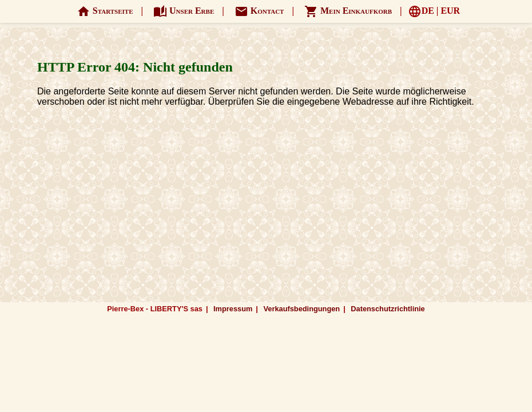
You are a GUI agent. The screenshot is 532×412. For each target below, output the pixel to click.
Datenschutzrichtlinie (388, 309)
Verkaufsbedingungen (301, 309)
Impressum (233, 309)
